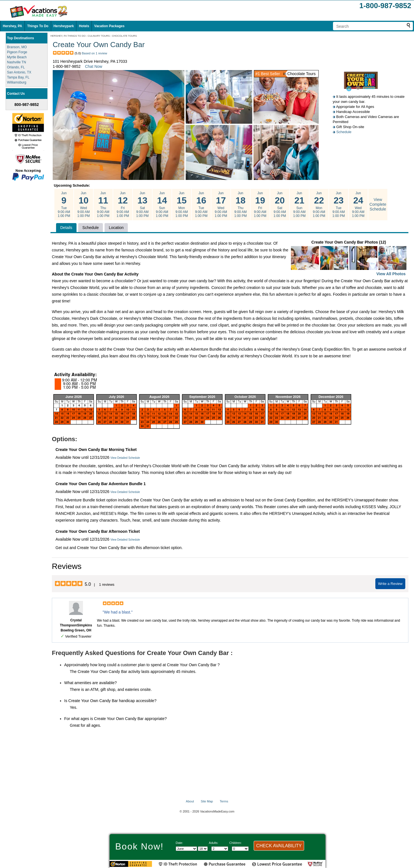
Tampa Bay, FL (18, 77)
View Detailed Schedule (125, 458)
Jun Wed (84, 205)
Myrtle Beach (17, 57)
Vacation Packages (109, 26)
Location (116, 228)
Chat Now (93, 66)
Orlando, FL (16, 67)
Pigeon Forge (17, 52)
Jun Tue (64, 205)
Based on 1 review (95, 53)
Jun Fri (123, 205)
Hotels (84, 26)
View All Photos (391, 274)
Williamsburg (17, 82)
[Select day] (203, 849)
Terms (224, 801)
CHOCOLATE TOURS (124, 36)
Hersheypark (64, 26)
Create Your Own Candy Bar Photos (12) (349, 259)
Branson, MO (17, 47)
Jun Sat (142, 205)
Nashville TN (17, 62)
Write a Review (390, 584)
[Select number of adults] (220, 849)
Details (66, 228)
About (190, 801)
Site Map (207, 801)
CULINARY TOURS (99, 36)
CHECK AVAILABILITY (279, 846)
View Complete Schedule (378, 204)
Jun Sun (162, 205)
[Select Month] (186, 849)
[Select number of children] (240, 849)
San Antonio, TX (19, 72)
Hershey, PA (12, 26)
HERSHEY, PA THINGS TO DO (68, 36)
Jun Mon (182, 205)
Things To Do (38, 26)
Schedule (344, 132)
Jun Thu (103, 205)
